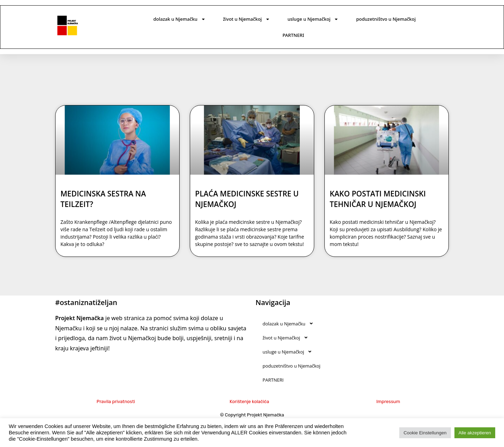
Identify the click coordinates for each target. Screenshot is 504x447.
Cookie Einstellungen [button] (425, 433)
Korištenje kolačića (249, 401)
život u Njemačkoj (247, 19)
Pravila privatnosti (116, 401)
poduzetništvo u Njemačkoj (386, 19)
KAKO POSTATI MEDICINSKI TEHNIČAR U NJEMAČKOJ (378, 199)
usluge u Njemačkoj (313, 19)
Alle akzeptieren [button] (475, 433)
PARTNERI (293, 35)
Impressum (388, 401)
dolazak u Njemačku (179, 19)
